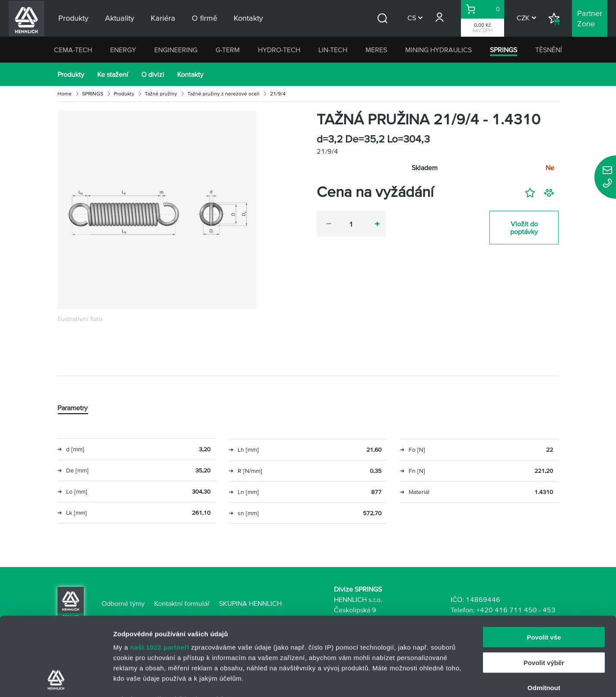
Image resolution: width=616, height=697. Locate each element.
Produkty (71, 74)
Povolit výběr (544, 589)
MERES (376, 50)
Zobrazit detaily (457, 680)
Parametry (73, 408)
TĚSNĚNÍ (549, 50)
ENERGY (123, 50)
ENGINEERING (176, 50)
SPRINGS (503, 50)
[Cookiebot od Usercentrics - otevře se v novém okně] (56, 680)
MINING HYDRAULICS (438, 50)
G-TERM (228, 50)
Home (65, 93)
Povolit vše (544, 564)
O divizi (153, 74)
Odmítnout (544, 614)
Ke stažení (113, 74)
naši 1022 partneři (160, 574)
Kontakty (190, 74)
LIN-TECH (333, 50)
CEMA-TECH (73, 50)
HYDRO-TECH (279, 50)
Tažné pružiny (161, 93)
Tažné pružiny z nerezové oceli (224, 93)
